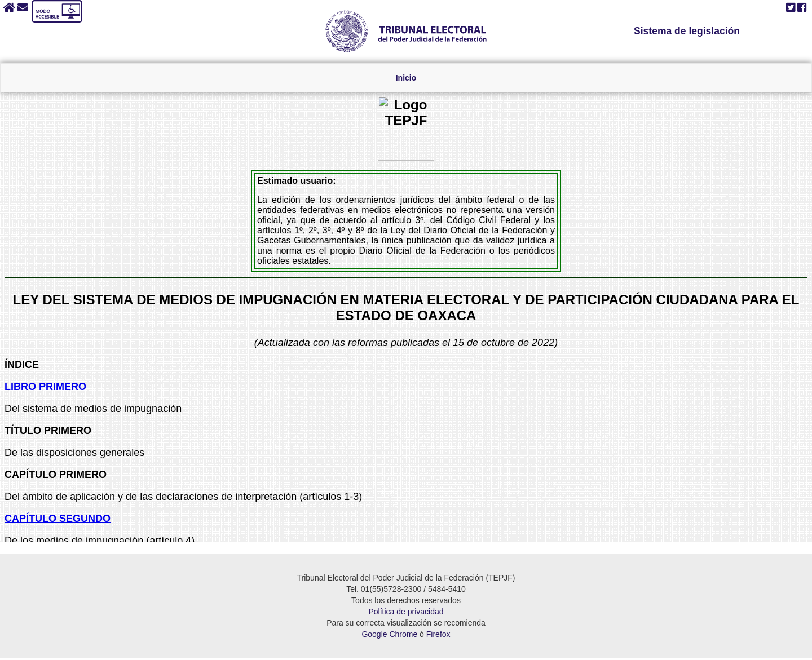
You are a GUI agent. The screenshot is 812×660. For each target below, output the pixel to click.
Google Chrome (389, 636)
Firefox (438, 636)
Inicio (406, 78)
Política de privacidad (406, 614)
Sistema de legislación (687, 31)
